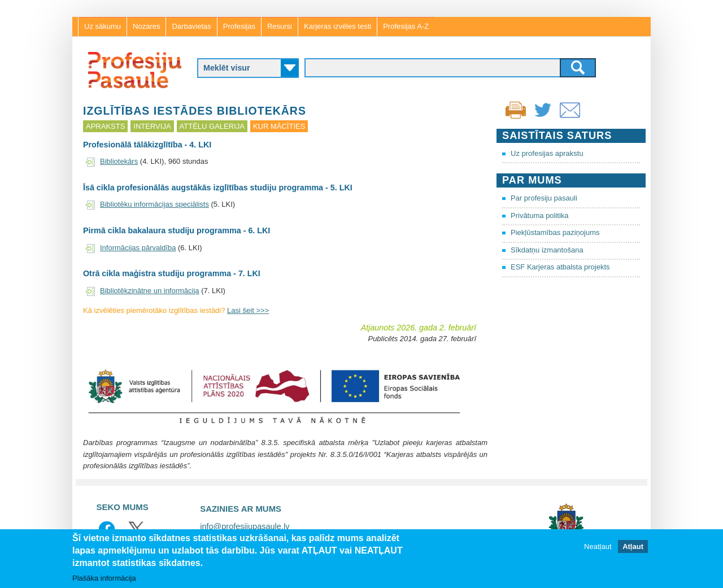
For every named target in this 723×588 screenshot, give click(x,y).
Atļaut (633, 546)
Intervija (152, 126)
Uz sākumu (103, 26)
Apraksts (105, 126)
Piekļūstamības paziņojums (555, 232)
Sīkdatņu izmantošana (547, 250)
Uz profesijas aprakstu (547, 153)
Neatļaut (598, 546)
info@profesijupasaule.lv (245, 526)
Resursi (280, 26)
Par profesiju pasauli (544, 198)
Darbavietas (191, 26)
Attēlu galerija (212, 126)
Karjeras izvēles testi (337, 26)
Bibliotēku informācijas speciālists (154, 204)
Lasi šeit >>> (248, 310)
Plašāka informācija (104, 578)
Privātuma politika (540, 215)
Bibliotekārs (119, 161)
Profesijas (239, 26)
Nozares (146, 26)
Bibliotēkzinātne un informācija (150, 291)
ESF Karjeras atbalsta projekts (560, 267)
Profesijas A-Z (406, 26)
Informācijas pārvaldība (138, 248)
